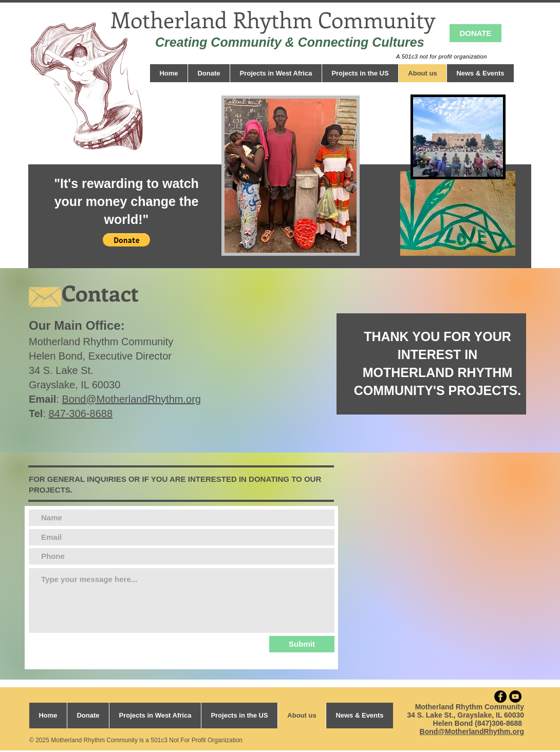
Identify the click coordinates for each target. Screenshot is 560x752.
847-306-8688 (81, 413)
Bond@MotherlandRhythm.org (131, 399)
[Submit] (302, 644)
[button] (126, 240)
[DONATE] (475, 33)
